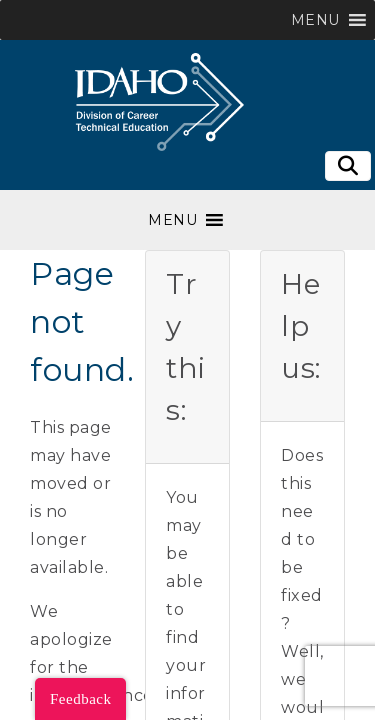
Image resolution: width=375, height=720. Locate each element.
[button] (315, 20)
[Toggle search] (348, 166)
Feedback (80, 699)
